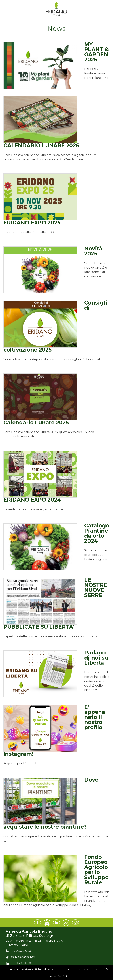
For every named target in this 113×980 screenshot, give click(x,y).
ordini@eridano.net (22, 957)
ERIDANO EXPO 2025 (32, 223)
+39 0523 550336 (21, 951)
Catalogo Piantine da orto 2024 (97, 533)
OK (107, 969)
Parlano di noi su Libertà (96, 658)
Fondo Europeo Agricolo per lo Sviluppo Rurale (96, 870)
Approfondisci (58, 976)
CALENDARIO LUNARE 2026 (41, 145)
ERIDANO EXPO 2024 (32, 500)
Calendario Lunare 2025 (36, 422)
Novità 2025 (93, 251)
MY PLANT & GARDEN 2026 (97, 52)
